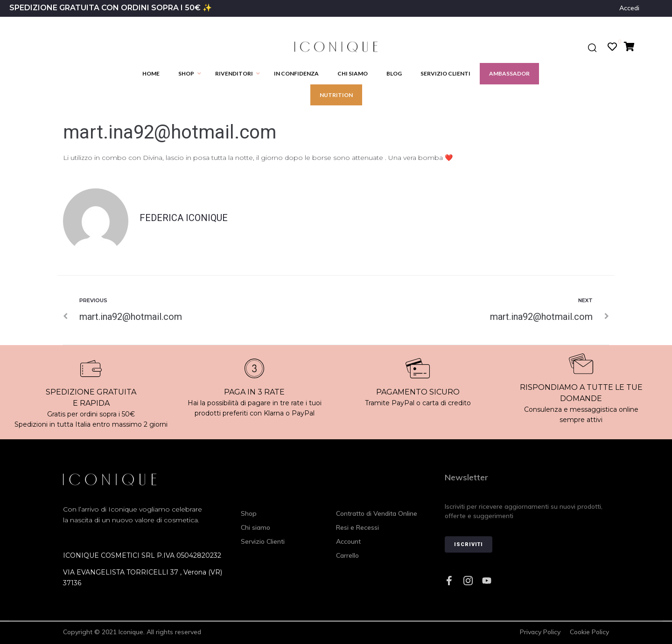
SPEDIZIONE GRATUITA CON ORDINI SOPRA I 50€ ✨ (111, 8)
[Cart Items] (632, 47)
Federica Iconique (184, 218)
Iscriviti (469, 544)
